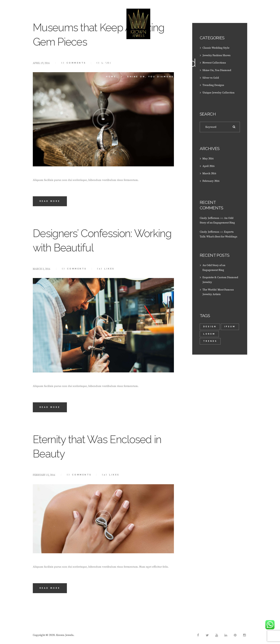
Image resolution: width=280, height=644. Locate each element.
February (211, 180)
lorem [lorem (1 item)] (229, 332)
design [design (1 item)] (210, 324)
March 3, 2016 (42, 269)
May (208, 158)
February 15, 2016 (44, 475)
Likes (108, 269)
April (209, 165)
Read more (50, 201)
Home (111, 77)
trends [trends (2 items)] (210, 339)
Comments (75, 269)
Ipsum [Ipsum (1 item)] (209, 332)
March (210, 173)
